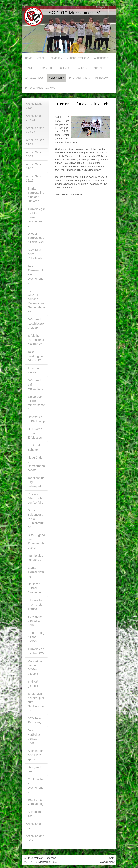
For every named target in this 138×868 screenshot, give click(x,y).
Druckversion (34, 858)
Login (111, 858)
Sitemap (51, 858)
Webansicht (107, 862)
